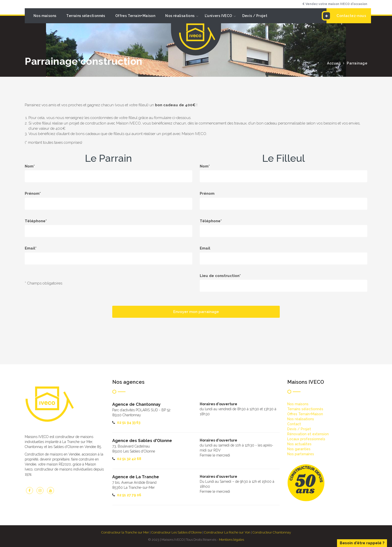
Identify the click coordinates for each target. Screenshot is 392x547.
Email (205, 248)
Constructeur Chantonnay (272, 532)
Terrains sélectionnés (86, 16)
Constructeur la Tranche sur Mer (125, 532)
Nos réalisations (180, 16)
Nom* (30, 166)
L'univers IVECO (218, 16)
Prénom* (33, 193)
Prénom (207, 193)
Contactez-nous (346, 16)
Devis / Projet (255, 16)
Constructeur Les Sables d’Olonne (176, 532)
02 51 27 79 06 (129, 495)
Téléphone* (36, 221)
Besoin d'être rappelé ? (362, 543)
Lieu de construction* (220, 276)
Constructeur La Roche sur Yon (227, 532)
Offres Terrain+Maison (135, 16)
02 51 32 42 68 (129, 459)
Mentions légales (231, 540)
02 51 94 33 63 (129, 422)
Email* (31, 248)
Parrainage (357, 63)
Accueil (334, 63)
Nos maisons (45, 16)
